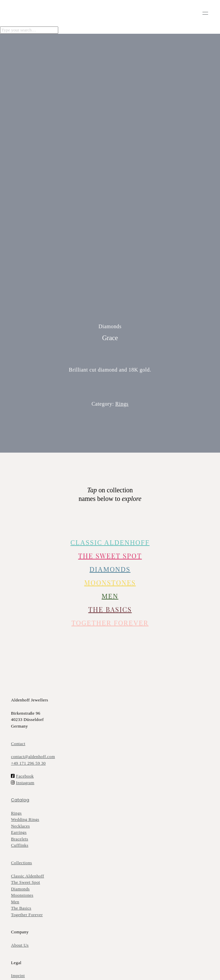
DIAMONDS (110, 569)
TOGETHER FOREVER (110, 623)
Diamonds (20, 889)
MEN (110, 596)
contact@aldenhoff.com (33, 757)
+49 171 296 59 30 (28, 763)
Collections (22, 863)
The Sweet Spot (110, 556)
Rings (122, 404)
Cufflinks (20, 845)
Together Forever (27, 915)
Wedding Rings (25, 819)
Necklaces (20, 826)
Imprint (18, 976)
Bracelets (20, 839)
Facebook (25, 776)
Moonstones (110, 582)
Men (15, 902)
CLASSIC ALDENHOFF (110, 543)
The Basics (110, 609)
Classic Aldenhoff (27, 876)
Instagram (25, 783)
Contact (18, 744)
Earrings (19, 832)
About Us (20, 945)
